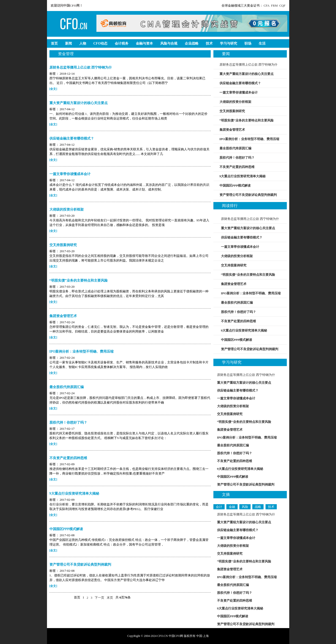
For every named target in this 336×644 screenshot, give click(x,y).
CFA (266, 6)
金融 (232, 507)
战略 (258, 507)
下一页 (99, 598)
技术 (271, 507)
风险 (245, 507)
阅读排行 (230, 206)
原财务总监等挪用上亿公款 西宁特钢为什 (249, 65)
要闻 (226, 54)
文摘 (226, 495)
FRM (274, 6)
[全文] (53, 89)
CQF (282, 6)
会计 (219, 507)
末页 (110, 598)
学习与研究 (232, 362)
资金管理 (66, 54)
